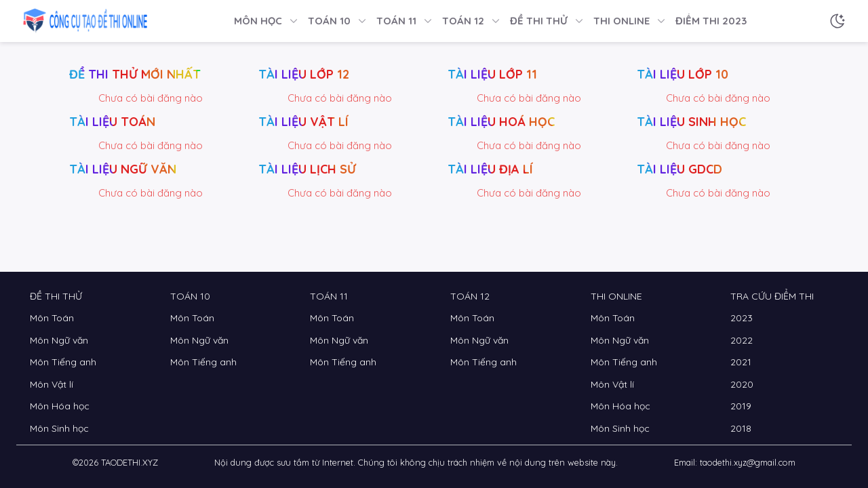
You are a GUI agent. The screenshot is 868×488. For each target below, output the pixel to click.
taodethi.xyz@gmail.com (748, 462)
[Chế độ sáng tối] (837, 21)
